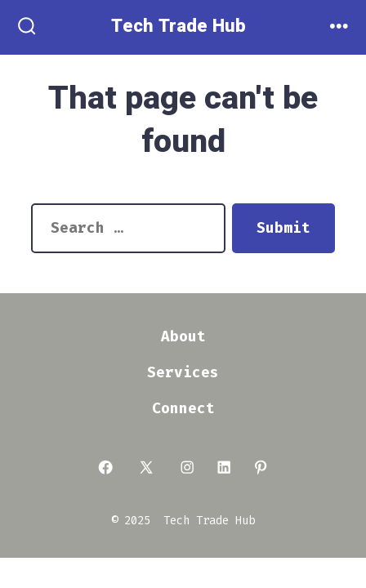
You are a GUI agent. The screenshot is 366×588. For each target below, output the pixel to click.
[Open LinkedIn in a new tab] (224, 467)
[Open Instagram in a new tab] (187, 467)
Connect (183, 409)
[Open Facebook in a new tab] (105, 467)
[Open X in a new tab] (146, 467)
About (183, 337)
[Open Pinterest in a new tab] (261, 467)
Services (183, 373)
